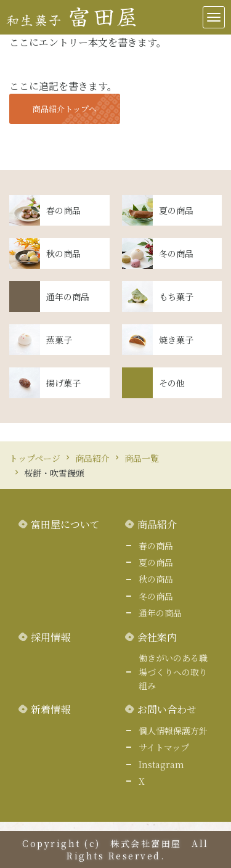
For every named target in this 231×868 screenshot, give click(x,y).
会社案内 (157, 637)
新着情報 (51, 709)
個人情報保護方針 (173, 731)
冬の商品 (176, 253)
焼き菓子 (176, 340)
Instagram (161, 764)
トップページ (35, 458)
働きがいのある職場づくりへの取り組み (173, 672)
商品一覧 (142, 458)
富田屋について (65, 524)
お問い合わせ (167, 709)
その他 (172, 383)
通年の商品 (68, 297)
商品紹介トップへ (65, 109)
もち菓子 (176, 297)
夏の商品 (176, 210)
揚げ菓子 (63, 383)
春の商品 (63, 210)
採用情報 (51, 637)
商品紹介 (92, 458)
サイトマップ (164, 747)
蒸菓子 (59, 340)
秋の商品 (63, 253)
